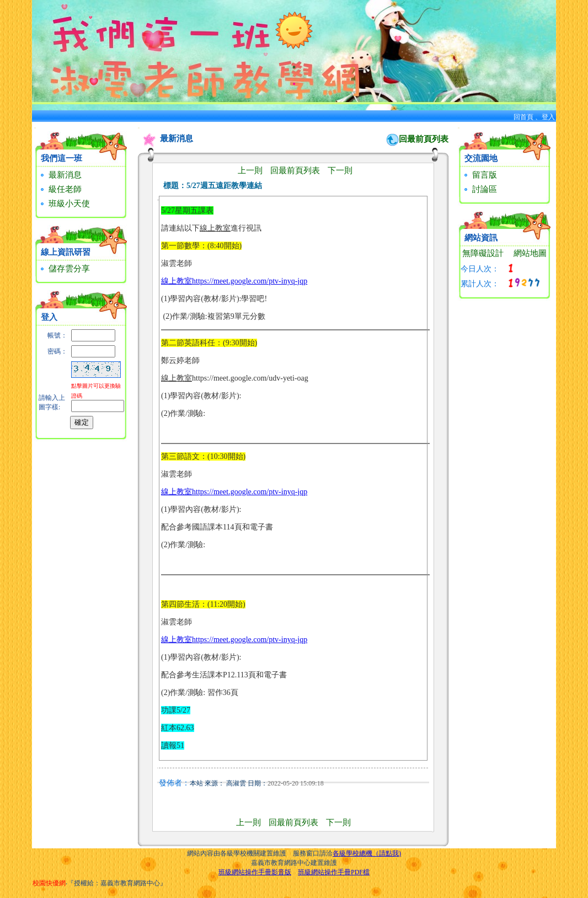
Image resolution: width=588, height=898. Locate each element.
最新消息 (60, 175)
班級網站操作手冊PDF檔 (334, 872)
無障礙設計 (483, 253)
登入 (548, 117)
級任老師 (60, 189)
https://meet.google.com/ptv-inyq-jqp (250, 281)
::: (35, 128)
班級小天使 (64, 204)
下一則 (340, 170)
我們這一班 (62, 158)
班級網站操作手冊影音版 (255, 872)
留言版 (479, 175)
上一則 (250, 170)
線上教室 (177, 281)
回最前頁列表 (424, 139)
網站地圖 (530, 253)
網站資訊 (481, 238)
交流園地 (481, 158)
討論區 (479, 189)
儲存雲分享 (64, 269)
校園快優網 (49, 883)
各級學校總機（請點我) (367, 853)
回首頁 (523, 117)
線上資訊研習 (66, 252)
